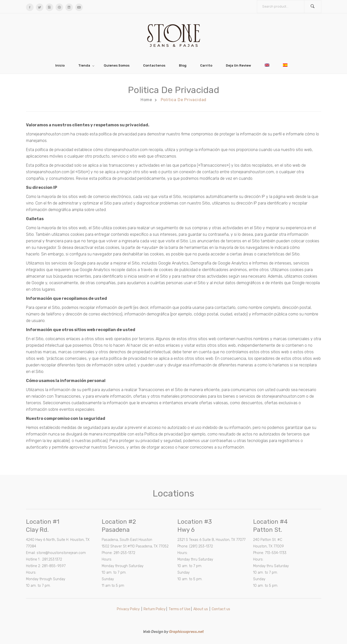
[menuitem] (62, 65)
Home (146, 100)
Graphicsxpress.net (187, 632)
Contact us (221, 609)
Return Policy (155, 609)
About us (201, 609)
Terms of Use (179, 609)
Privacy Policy (128, 609)
